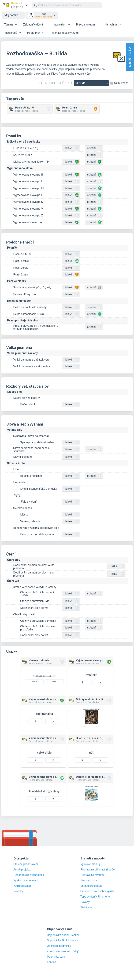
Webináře (86, 908)
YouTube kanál (22, 886)
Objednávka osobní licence (63, 935)
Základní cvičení (33, 25)
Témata (9, 25)
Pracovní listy (89, 880)
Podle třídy (34, 33)
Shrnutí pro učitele (91, 886)
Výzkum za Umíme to (26, 880)
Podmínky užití (56, 957)
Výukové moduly (90, 864)
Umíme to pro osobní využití (97, 891)
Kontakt (52, 962)
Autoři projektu (22, 870)
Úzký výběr (121, 83)
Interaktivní (59, 25)
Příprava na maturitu (92, 875)
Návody (85, 902)
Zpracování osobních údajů (63, 951)
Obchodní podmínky (59, 946)
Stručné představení (26, 864)
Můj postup (11, 15)
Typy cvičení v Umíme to (95, 897)
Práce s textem (85, 25)
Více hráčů (11, 33)
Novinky (18, 891)
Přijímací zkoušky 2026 (65, 33)
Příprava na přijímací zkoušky (98, 870)
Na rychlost (112, 25)
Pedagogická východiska (29, 875)
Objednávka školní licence (63, 941)
